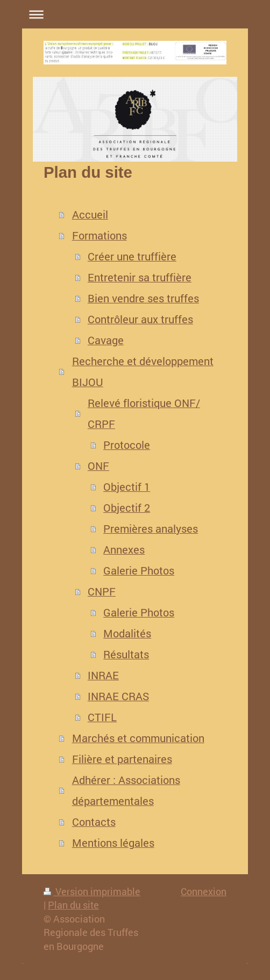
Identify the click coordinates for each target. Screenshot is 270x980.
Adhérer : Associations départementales (126, 790)
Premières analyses (151, 529)
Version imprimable (92, 891)
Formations (100, 235)
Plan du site (73, 905)
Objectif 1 (127, 487)
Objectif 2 (127, 508)
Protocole (127, 445)
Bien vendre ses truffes (143, 298)
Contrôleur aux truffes (140, 319)
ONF (98, 466)
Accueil (90, 215)
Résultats (126, 654)
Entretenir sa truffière (140, 277)
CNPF (102, 591)
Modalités (127, 633)
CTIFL (102, 717)
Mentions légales (113, 843)
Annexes (124, 550)
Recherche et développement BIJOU (143, 372)
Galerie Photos (139, 571)
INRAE (103, 675)
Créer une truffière (132, 256)
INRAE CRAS (118, 696)
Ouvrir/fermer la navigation (135, 14)
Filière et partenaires (122, 759)
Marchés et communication (138, 738)
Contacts (94, 822)
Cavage (106, 340)
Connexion (204, 891)
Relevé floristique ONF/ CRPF (144, 413)
